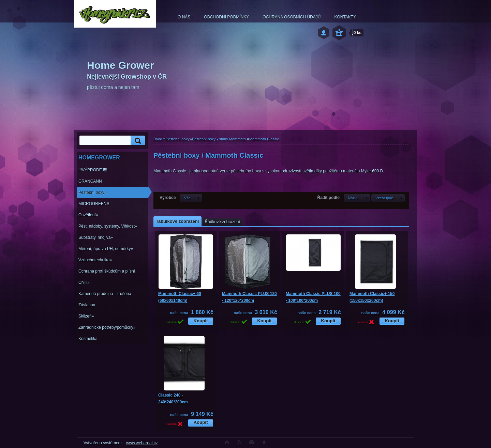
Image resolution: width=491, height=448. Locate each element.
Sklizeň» (86, 316)
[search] (137, 141)
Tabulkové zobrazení (177, 221)
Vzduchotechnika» (95, 260)
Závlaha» (87, 305)
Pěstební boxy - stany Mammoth (219, 139)
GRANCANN (90, 181)
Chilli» (84, 282)
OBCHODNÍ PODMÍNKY (226, 17)
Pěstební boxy (178, 139)
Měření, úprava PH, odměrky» (106, 249)
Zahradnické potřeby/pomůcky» (107, 327)
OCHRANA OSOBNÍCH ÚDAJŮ (292, 17)
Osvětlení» (88, 215)
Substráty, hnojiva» (96, 237)
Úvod (158, 139)
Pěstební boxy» (93, 192)
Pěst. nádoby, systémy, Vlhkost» (108, 226)
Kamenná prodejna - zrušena (105, 294)
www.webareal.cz (142, 443)
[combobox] (357, 198)
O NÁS (184, 17)
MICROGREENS (94, 204)
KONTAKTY (345, 17)
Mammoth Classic (264, 139)
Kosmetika (88, 339)
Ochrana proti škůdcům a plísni (107, 271)
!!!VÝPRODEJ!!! (93, 170)
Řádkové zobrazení (222, 222)
